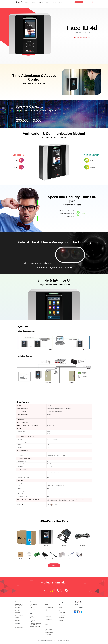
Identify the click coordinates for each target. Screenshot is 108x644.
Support (41, 2)
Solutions (35, 2)
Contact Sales (79, 2)
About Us (55, 2)
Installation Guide (69, 6)
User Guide (52, 6)
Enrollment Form (86, 6)
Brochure (46, 6)
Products (28, 2)
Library (61, 2)
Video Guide (78, 6)
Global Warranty (88, 2)
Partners (48, 2)
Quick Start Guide (60, 6)
